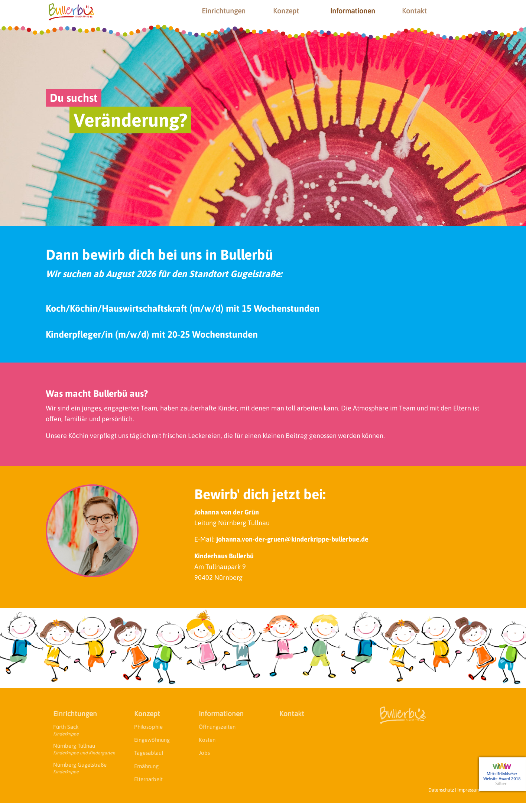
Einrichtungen (224, 11)
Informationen (353, 11)
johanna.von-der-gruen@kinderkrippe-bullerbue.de (292, 539)
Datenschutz (441, 790)
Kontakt (414, 11)
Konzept (286, 11)
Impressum (469, 790)
